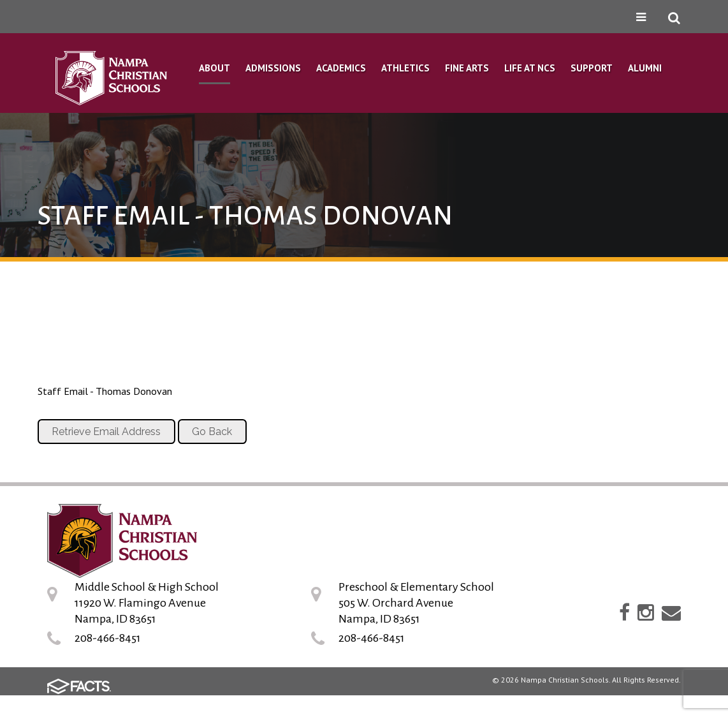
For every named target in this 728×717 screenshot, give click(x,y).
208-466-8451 (108, 638)
